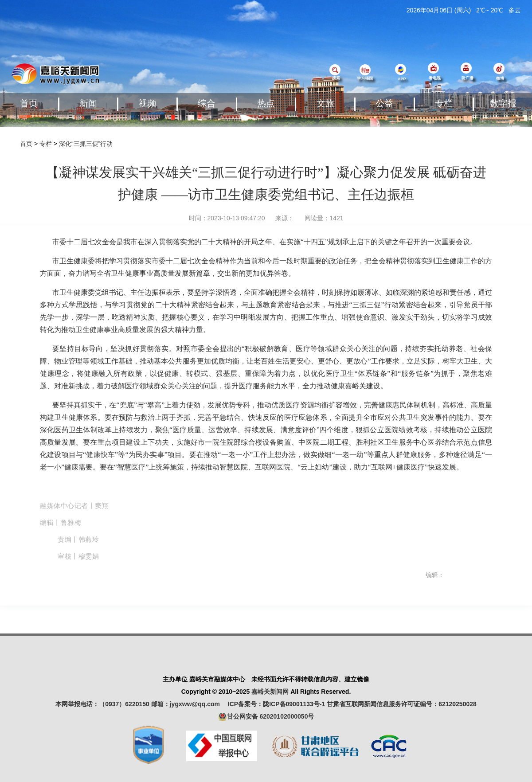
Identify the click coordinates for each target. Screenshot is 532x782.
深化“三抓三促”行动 (86, 144)
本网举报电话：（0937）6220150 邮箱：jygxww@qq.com (141, 704)
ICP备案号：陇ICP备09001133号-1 (276, 704)
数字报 (503, 103)
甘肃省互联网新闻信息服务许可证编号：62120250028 (402, 704)
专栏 (444, 103)
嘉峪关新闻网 (270, 692)
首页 (29, 103)
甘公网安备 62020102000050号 (266, 717)
